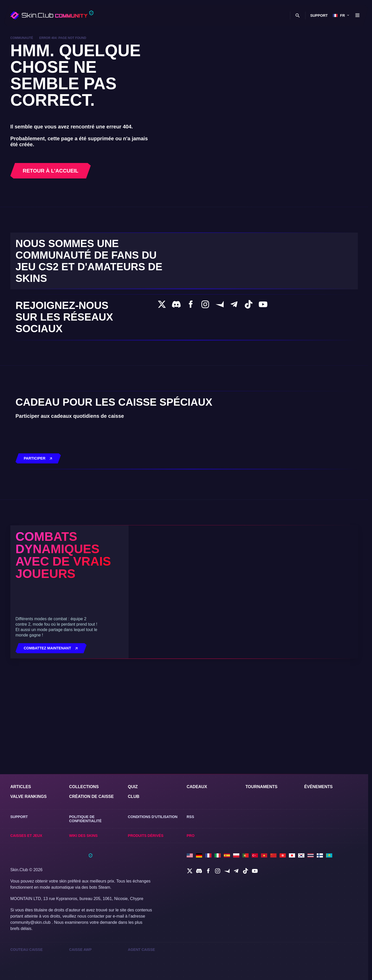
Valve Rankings (29, 794)
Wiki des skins (269, 16)
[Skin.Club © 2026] (51, 857)
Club (199, 16)
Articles (21, 784)
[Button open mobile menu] (357, 15)
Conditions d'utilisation (154, 815)
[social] (190, 870)
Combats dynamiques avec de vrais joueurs (67, 638)
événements (319, 784)
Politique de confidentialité (86, 817)
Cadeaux (197, 784)
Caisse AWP (81, 949)
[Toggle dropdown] (121, 16)
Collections (84, 784)
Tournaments (263, 784)
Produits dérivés (146, 835)
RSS (190, 815)
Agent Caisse (141, 949)
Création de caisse (92, 794)
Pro (191, 835)
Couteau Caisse (27, 949)
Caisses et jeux (234, 16)
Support (319, 15)
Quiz (133, 784)
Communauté (22, 38)
